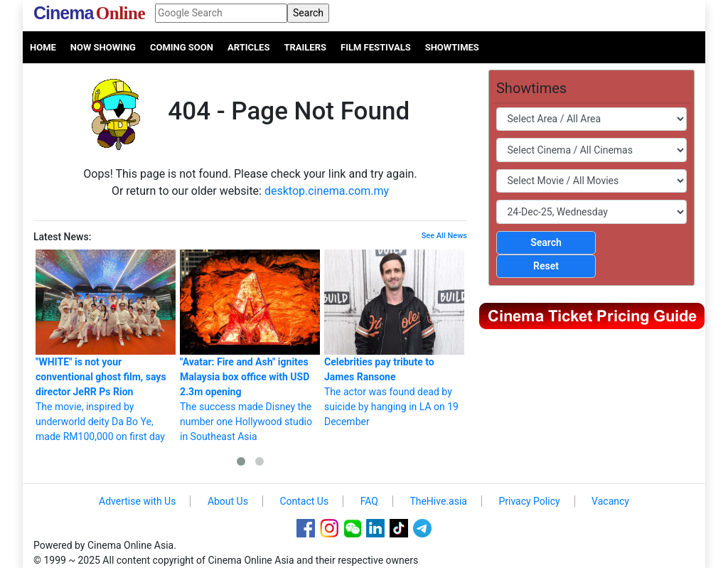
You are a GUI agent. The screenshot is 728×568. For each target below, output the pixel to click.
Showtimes (452, 47)
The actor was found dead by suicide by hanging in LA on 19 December (394, 338)
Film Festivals (376, 47)
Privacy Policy (529, 501)
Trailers (305, 47)
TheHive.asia (438, 501)
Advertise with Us (137, 501)
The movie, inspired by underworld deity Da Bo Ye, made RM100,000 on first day (106, 346)
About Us (228, 501)
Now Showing (103, 47)
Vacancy (610, 501)
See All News (444, 236)
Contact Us (304, 501)
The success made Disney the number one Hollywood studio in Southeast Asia (250, 346)
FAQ (369, 501)
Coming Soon (182, 47)
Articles (248, 47)
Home (43, 47)
